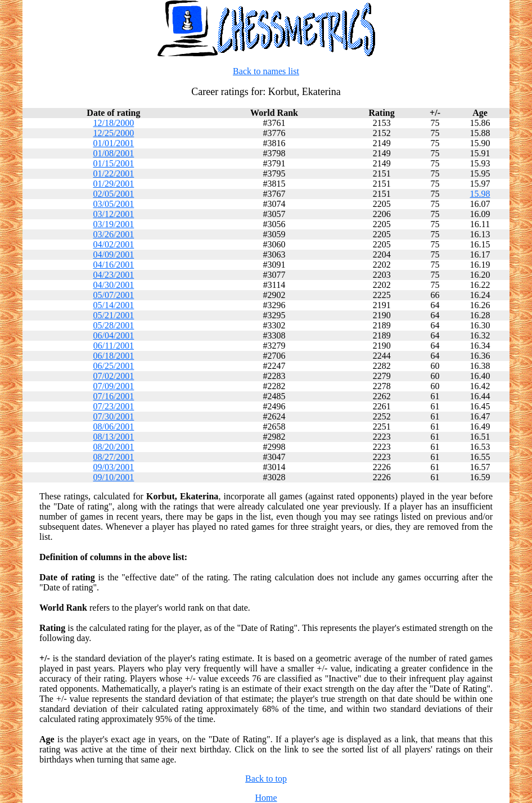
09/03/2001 (113, 467)
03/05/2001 (113, 204)
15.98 (480, 194)
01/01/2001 (113, 143)
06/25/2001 (113, 366)
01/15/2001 (113, 163)
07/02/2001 (113, 376)
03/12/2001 (113, 214)
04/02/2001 (113, 244)
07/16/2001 (113, 396)
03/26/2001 (113, 234)
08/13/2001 (113, 437)
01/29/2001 (113, 184)
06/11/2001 (114, 346)
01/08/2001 (113, 153)
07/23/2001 (113, 406)
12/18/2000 (113, 123)
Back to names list (266, 71)
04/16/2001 (113, 265)
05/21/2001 (113, 315)
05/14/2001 (113, 305)
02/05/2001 (113, 194)
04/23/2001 (113, 275)
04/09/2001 (113, 254)
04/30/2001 (113, 285)
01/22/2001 (113, 173)
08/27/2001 (113, 457)
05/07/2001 (113, 295)
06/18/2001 (113, 356)
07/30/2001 (113, 416)
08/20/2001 (113, 447)
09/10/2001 (113, 477)
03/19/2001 (113, 224)
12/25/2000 (113, 133)
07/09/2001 (113, 386)
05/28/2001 (113, 325)
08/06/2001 (113, 427)
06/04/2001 (113, 335)
